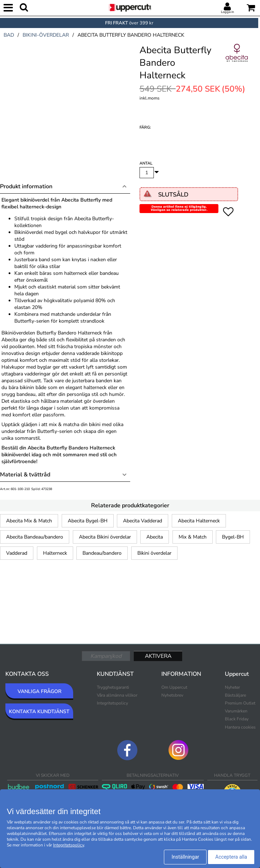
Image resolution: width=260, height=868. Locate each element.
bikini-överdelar (46, 35)
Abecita (155, 537)
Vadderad (17, 553)
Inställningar (185, 857)
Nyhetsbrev (172, 695)
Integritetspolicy (112, 703)
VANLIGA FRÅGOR (39, 691)
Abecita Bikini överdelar (105, 537)
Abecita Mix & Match (29, 521)
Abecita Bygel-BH (88, 521)
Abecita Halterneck (199, 521)
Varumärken (236, 711)
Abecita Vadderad (143, 521)
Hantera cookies (240, 727)
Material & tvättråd (25, 475)
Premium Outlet (240, 703)
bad (9, 35)
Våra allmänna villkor (117, 695)
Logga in (227, 12)
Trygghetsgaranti (113, 687)
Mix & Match (193, 537)
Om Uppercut (174, 687)
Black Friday (237, 719)
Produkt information (26, 186)
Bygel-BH (233, 537)
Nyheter (232, 687)
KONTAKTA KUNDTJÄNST (39, 712)
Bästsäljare (235, 695)
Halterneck (55, 553)
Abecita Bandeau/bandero (35, 537)
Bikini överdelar (154, 553)
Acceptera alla (231, 857)
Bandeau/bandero (102, 553)
